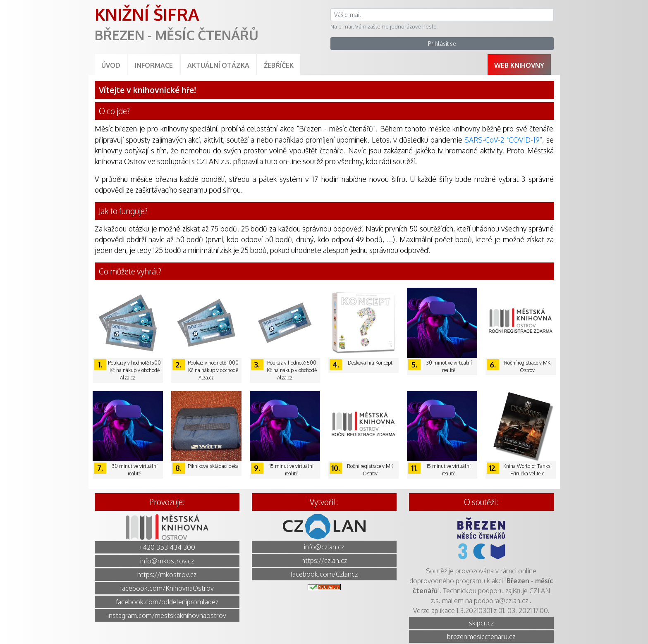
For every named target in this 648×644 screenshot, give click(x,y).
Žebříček (279, 65)
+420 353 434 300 (167, 547)
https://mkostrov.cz (167, 575)
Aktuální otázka (218, 65)
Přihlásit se (442, 44)
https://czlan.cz (324, 561)
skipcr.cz (481, 623)
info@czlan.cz (324, 547)
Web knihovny (519, 65)
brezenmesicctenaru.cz (481, 637)
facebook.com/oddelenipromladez (167, 602)
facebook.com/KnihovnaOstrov (167, 588)
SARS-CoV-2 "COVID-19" (503, 140)
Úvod (111, 65)
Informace (154, 65)
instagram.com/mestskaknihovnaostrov (167, 615)
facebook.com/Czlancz (324, 574)
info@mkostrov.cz (167, 561)
